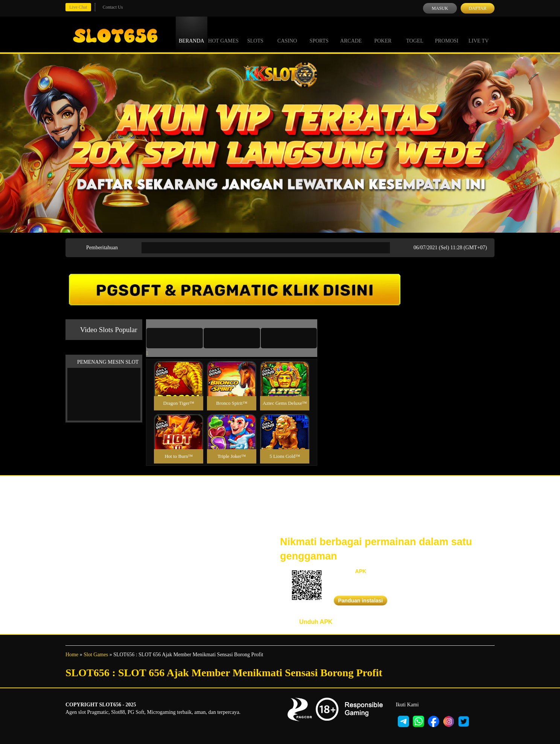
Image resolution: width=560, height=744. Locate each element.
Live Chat (78, 7)
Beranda (192, 34)
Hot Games (223, 34)
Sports (319, 34)
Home (72, 655)
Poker (383, 34)
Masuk (440, 8)
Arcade (351, 34)
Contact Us (113, 7)
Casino (287, 34)
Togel (415, 34)
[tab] (175, 338)
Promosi (447, 34)
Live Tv (479, 34)
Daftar (477, 8)
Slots (255, 34)
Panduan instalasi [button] (360, 601)
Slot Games (96, 655)
